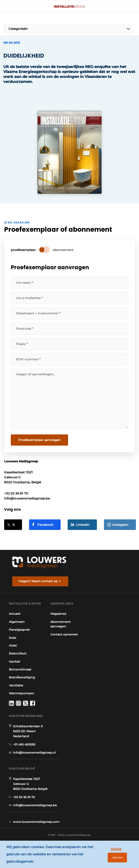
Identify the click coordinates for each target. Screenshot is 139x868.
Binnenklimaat (20, 672)
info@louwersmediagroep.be (35, 809)
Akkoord (123, 855)
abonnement (63, 248)
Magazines (59, 612)
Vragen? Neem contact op (38, 579)
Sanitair (15, 664)
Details (103, 855)
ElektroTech (18, 656)
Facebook (45, 523)
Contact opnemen (65, 633)
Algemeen (17, 624)
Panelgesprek (19, 632)
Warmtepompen (22, 696)
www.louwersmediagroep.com (36, 825)
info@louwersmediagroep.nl (34, 755)
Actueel (15, 616)
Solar (13, 640)
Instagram (120, 523)
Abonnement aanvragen (62, 623)
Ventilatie (16, 688)
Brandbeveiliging (22, 680)
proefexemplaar (23, 248)
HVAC (13, 648)
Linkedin (83, 523)
